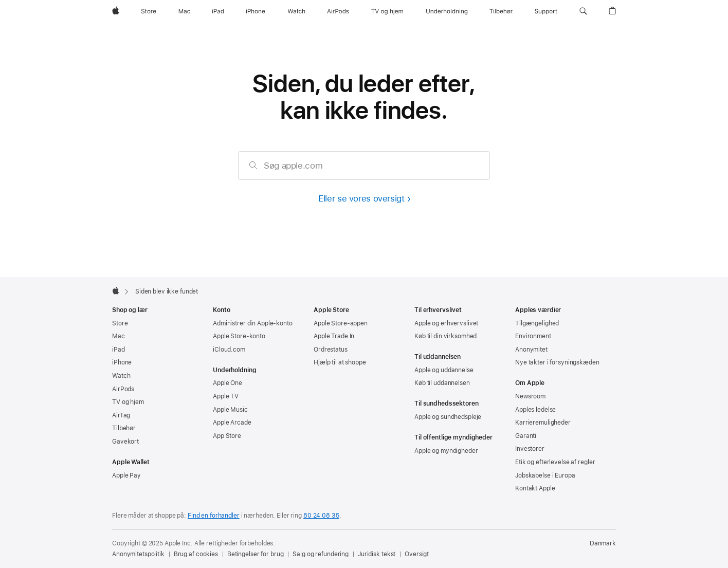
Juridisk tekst (377, 554)
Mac (119, 336)
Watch (121, 376)
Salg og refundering (321, 554)
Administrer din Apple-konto (253, 323)
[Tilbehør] (501, 11)
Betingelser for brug (256, 554)
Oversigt (417, 554)
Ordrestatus (331, 350)
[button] (583, 11)
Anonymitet (531, 350)
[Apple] (116, 11)
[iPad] (218, 11)
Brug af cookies (196, 554)
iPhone (122, 362)
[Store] (149, 11)
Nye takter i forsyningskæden (557, 362)
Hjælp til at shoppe (340, 362)
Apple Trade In (334, 336)
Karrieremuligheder (543, 423)
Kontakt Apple (535, 488)
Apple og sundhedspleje (448, 417)
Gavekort (125, 442)
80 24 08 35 (321, 516)
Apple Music (230, 410)
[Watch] (296, 11)
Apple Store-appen (341, 323)
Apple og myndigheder (446, 451)
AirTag (121, 415)
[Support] (546, 11)
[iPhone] (256, 11)
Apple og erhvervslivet (446, 323)
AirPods (123, 389)
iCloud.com (229, 350)
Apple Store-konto (239, 336)
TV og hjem (128, 402)
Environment (533, 336)
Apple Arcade (232, 423)
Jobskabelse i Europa (545, 475)
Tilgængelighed (537, 323)
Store (120, 323)
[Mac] (184, 11)
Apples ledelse (535, 410)
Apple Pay (126, 475)
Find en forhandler (214, 516)
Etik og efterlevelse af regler (555, 462)
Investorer (530, 449)
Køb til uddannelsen (442, 383)
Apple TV (226, 396)
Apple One (228, 383)
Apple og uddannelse (444, 370)
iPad (119, 350)
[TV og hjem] (387, 11)
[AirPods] (338, 11)
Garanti (526, 436)
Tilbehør (124, 428)
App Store (227, 436)
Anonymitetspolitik (138, 554)
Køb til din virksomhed (445, 336)
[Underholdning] (447, 11)
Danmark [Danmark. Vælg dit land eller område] (603, 543)
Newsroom (530, 396)
